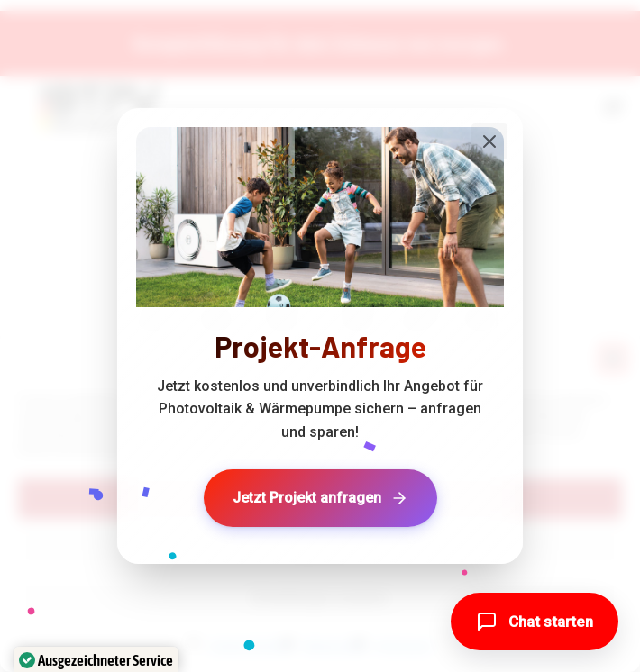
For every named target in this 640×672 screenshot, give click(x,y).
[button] (535, 622)
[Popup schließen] (489, 141)
